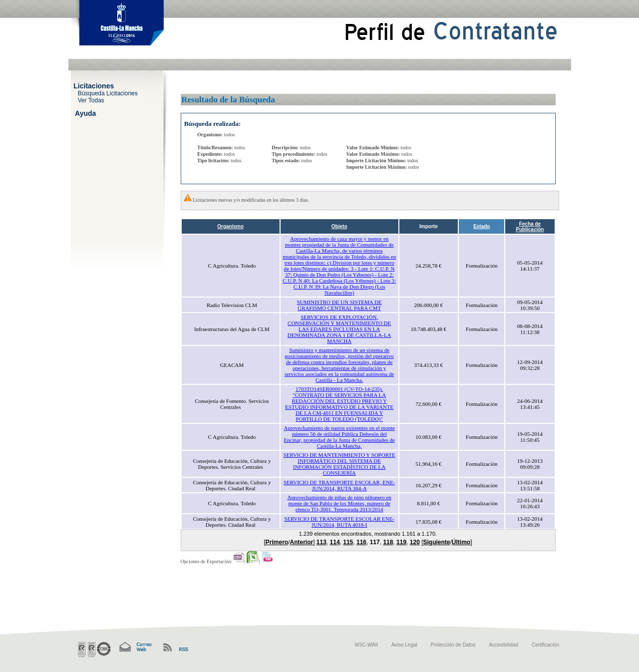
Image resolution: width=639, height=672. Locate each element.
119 (401, 542)
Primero (277, 542)
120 (415, 542)
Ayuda (85, 113)
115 (348, 542)
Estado (481, 226)
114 (335, 542)
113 (321, 542)
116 (361, 542)
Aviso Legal (404, 645)
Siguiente (436, 542)
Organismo (230, 226)
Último (461, 542)
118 (388, 542)
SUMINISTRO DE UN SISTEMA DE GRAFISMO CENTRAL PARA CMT (339, 305)
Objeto (339, 226)
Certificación (545, 645)
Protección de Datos (453, 645)
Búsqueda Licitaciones (108, 93)
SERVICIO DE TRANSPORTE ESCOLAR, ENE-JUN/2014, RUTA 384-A (339, 485)
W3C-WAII (366, 645)
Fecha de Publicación (530, 227)
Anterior (302, 542)
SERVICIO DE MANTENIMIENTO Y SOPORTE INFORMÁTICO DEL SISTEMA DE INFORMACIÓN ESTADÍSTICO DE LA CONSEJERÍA (339, 464)
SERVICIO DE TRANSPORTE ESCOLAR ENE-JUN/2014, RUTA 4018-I (339, 522)
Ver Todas (91, 100)
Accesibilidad (504, 645)
